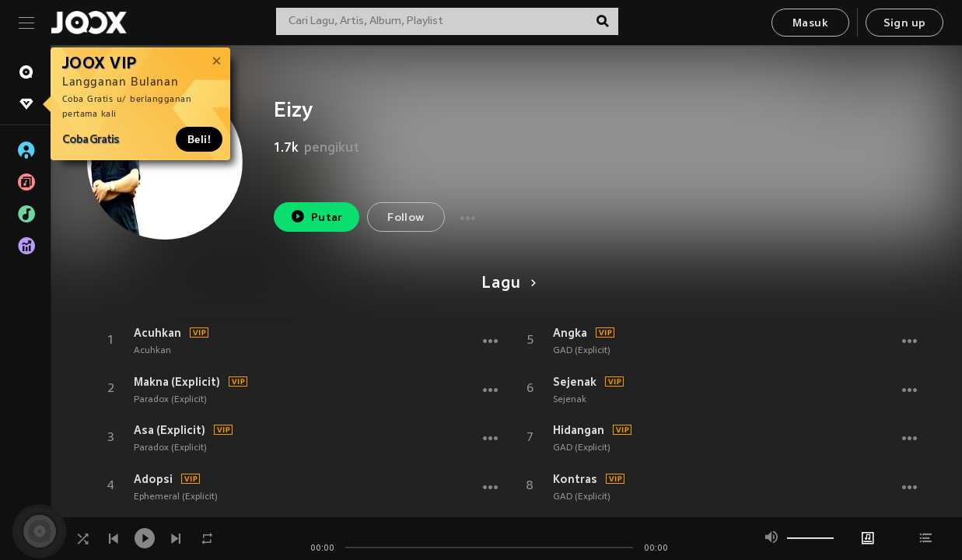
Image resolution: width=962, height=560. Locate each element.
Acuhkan (157, 333)
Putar (317, 217)
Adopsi (153, 479)
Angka (570, 333)
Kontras (575, 479)
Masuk (810, 24)
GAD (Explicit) (582, 351)
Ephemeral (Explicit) (176, 497)
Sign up (905, 24)
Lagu (506, 284)
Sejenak (575, 382)
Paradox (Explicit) (170, 400)
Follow (406, 218)
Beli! (199, 139)
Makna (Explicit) (177, 382)
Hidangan (579, 430)
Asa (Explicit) (170, 430)
